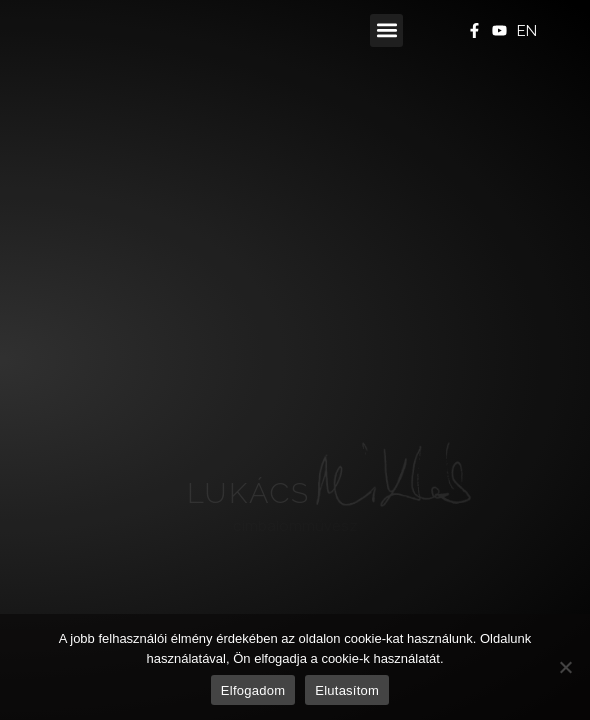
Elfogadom (253, 690)
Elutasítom (347, 690)
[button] (386, 30)
